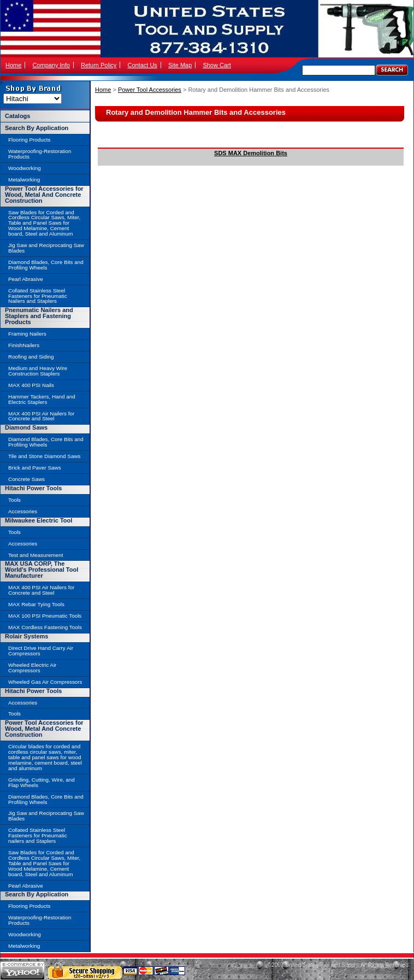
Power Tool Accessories (150, 90)
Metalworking (24, 180)
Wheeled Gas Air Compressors (45, 682)
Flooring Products (29, 140)
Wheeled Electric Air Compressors (32, 668)
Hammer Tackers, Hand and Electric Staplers (42, 399)
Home (13, 65)
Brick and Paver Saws (35, 468)
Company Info (51, 65)
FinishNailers (24, 345)
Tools (14, 500)
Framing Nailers (27, 334)
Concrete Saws (26, 479)
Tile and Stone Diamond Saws (44, 456)
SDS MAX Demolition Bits (251, 153)
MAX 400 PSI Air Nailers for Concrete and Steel (41, 416)
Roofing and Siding (31, 357)
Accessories (23, 511)
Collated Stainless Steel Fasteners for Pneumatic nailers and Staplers (38, 835)
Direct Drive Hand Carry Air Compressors (41, 651)
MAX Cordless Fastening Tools (45, 627)
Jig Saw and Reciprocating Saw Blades (46, 248)
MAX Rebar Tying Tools (36, 604)
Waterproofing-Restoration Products (40, 154)
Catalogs (17, 116)
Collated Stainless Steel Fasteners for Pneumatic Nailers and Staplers (38, 296)
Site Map (180, 65)
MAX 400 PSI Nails (31, 385)
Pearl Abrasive (26, 279)
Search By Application (37, 128)
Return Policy (99, 65)
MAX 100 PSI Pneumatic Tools (45, 616)
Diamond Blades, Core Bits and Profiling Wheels (46, 265)
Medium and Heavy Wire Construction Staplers (38, 371)
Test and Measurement (36, 555)
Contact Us (142, 65)
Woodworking (25, 168)
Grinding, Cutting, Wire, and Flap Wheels (42, 782)
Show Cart (217, 65)
